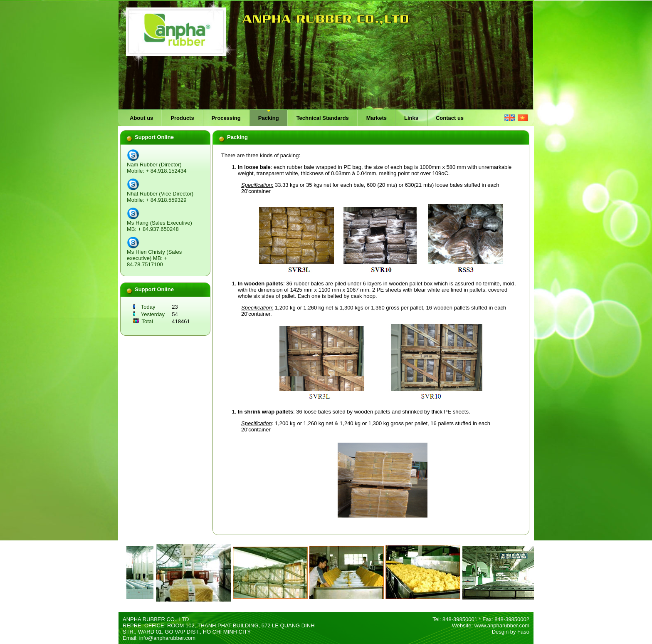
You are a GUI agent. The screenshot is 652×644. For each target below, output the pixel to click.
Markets (377, 118)
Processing (226, 118)
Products (182, 118)
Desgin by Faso (511, 632)
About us (141, 118)
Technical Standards (323, 118)
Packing (269, 118)
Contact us (450, 118)
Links (411, 118)
